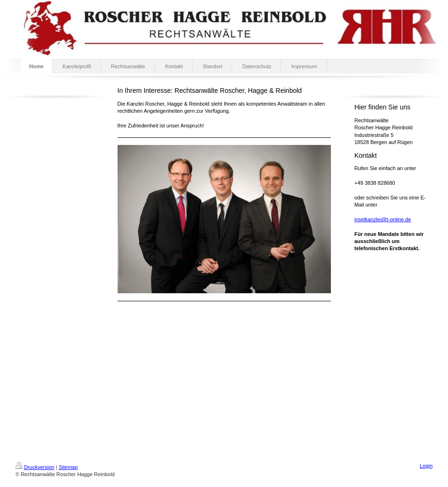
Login (426, 466)
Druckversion (35, 467)
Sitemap (68, 467)
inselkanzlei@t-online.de (383, 219)
